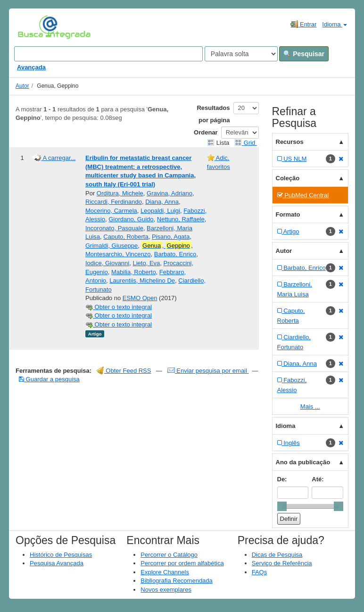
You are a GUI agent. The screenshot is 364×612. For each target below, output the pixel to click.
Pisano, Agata (171, 237)
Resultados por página (213, 114)
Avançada (31, 67)
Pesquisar (304, 54)
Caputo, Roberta (126, 237)
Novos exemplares (166, 590)
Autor (22, 86)
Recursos (290, 142)
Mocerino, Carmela (111, 211)
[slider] (282, 506)
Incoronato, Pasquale (114, 228)
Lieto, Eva (146, 263)
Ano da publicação (303, 462)
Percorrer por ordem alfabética (182, 563)
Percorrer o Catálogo (169, 555)
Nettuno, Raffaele (181, 219)
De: (282, 479)
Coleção (288, 178)
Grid (246, 143)
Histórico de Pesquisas (61, 555)
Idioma (335, 24)
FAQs (260, 572)
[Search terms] (108, 54)
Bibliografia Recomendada (176, 581)
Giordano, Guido (131, 219)
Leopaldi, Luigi (160, 211)
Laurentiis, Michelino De (142, 281)
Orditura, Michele (120, 193)
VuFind (32, 27)
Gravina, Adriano (170, 193)
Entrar (303, 24)
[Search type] (241, 54)
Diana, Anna (162, 202)
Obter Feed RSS (124, 371)
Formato (288, 214)
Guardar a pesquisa (49, 379)
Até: (318, 479)
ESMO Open (140, 298)
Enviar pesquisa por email (208, 371)
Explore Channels (165, 572)
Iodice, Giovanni (107, 263)
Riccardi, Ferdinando (114, 202)
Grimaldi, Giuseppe (112, 246)
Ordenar (206, 132)
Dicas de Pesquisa (277, 555)
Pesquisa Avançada (57, 563)
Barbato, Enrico (175, 254)
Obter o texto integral (119, 307)
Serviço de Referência (282, 563)
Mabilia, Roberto (134, 272)
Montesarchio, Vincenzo (118, 254)
